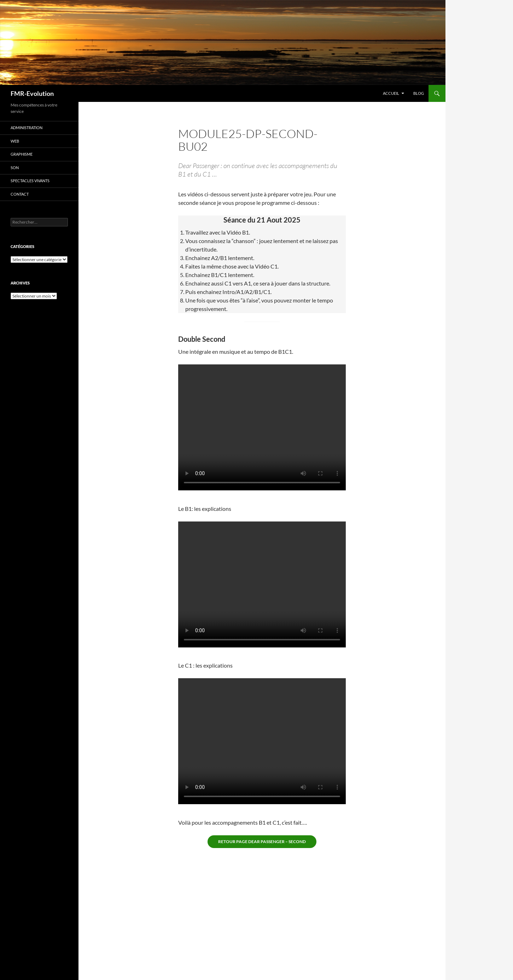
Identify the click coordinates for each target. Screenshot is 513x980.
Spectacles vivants (30, 181)
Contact (20, 194)
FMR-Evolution (32, 93)
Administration (27, 128)
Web (15, 141)
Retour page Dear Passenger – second (262, 841)
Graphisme (22, 154)
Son (15, 168)
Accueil (391, 93)
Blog (419, 93)
